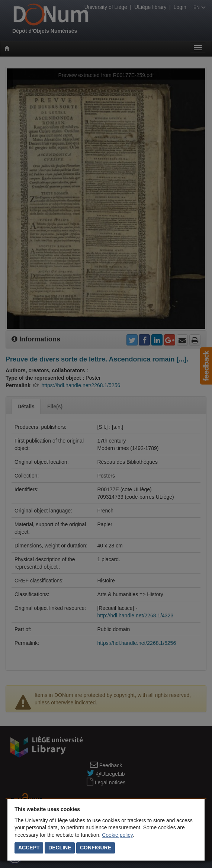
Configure (96, 848)
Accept (29, 848)
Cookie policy (117, 835)
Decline (60, 848)
